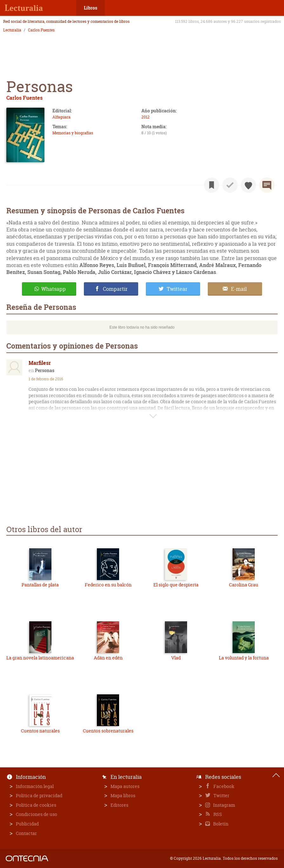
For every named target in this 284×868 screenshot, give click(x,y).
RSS (217, 814)
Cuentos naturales (40, 731)
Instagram (224, 805)
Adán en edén (108, 658)
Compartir (115, 289)
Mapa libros (123, 795)
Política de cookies (36, 805)
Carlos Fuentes (41, 30)
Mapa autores (125, 786)
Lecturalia (12, 30)
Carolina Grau (244, 585)
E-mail (239, 289)
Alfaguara (61, 117)
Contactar (26, 833)
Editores (119, 805)
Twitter (221, 795)
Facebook (223, 786)
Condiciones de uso (37, 814)
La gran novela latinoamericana (40, 658)
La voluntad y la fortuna (244, 658)
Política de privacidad (39, 795)
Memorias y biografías (73, 133)
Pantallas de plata (40, 585)
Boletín (220, 824)
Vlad (176, 658)
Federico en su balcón (108, 585)
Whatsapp (54, 289)
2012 (145, 117)
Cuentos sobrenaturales (108, 731)
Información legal (35, 786)
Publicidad (27, 824)
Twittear (177, 289)
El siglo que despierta (176, 585)
